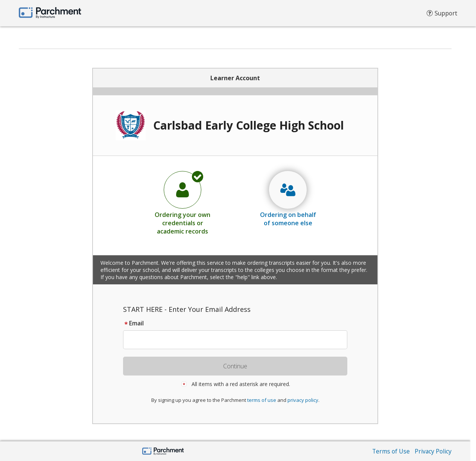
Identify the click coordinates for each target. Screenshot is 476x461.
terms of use (262, 400)
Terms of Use (390, 451)
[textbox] (239, 340)
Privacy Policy (433, 451)
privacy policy (303, 400)
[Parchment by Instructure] (163, 452)
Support (442, 15)
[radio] (182, 203)
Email (133, 323)
